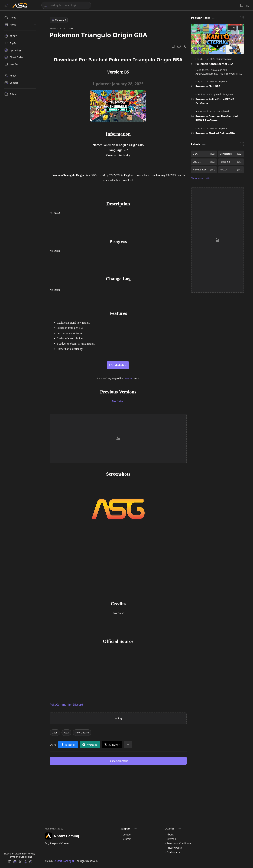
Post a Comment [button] (118, 761)
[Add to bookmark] (240, 28)
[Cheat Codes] (20, 57)
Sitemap (9, 854)
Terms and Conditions (20, 857)
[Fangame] (228, 94)
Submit (127, 839)
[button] (6, 5)
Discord (78, 705)
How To (129, 378)
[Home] (20, 18)
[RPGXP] (20, 36)
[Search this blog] (66, 5)
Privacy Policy (174, 848)
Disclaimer (21, 854)
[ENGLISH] (204, 162)
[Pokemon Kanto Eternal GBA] (218, 39)
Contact (127, 834)
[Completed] (222, 81)
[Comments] (232, 28)
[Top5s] (20, 43)
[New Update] (82, 733)
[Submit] (20, 94)
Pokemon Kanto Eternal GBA (214, 64)
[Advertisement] (118, 438)
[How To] (20, 64)
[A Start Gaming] (22, 5)
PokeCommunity (61, 705)
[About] (20, 76)
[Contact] (20, 83)
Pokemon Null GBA (208, 86)
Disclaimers (173, 852)
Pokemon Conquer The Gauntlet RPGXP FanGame (217, 118)
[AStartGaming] (225, 59)
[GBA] (66, 733)
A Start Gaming (64, 861)
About (170, 834)
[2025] (55, 733)
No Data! (118, 401)
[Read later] (173, 46)
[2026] (213, 59)
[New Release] (204, 170)
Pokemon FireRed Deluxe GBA (215, 133)
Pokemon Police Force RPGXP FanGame (215, 101)
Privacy (32, 854)
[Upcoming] (20, 50)
